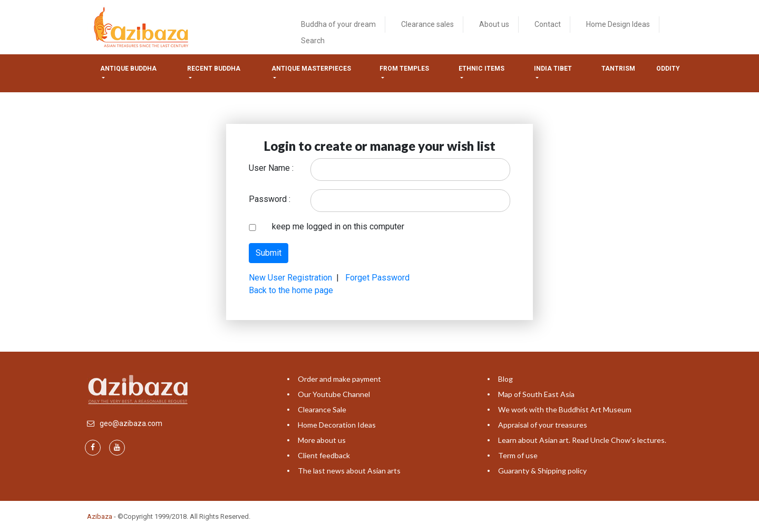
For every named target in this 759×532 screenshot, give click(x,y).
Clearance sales (427, 24)
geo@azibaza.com (131, 423)
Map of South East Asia (536, 394)
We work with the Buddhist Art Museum (565, 409)
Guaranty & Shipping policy (542, 471)
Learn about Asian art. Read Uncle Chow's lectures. (582, 440)
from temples (404, 69)
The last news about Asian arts (349, 471)
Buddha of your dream (338, 24)
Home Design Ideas (618, 24)
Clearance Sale (322, 409)
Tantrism (618, 69)
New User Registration (290, 278)
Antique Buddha (128, 69)
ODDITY (668, 69)
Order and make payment (339, 379)
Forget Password (377, 278)
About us (494, 24)
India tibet (553, 69)
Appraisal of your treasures (543, 425)
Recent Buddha (214, 69)
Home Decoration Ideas (337, 425)
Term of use (518, 455)
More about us (322, 440)
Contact (548, 24)
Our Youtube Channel (334, 394)
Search (313, 41)
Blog (505, 379)
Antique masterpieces (311, 69)
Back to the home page (291, 290)
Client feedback (324, 455)
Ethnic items (481, 69)
